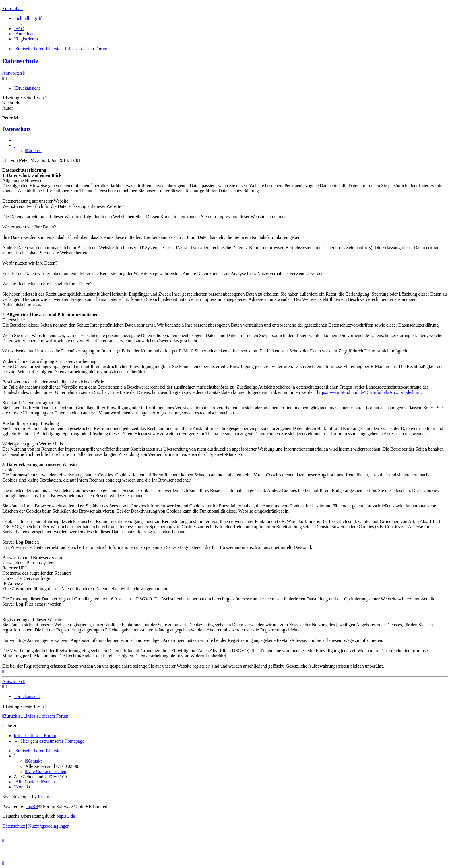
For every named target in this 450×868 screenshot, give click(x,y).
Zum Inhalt (13, 8)
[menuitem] (19, 29)
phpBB (32, 806)
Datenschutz (21, 61)
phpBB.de (66, 816)
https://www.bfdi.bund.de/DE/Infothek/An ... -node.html (369, 392)
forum (43, 797)
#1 (5, 160)
